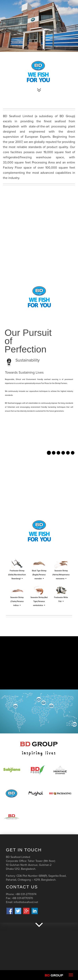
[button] (5, 455)
